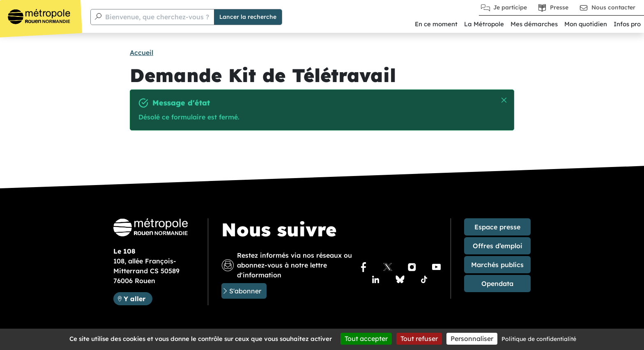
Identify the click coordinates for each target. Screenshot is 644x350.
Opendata (497, 284)
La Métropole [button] (484, 24)
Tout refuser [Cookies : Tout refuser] (419, 339)
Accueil (141, 53)
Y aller (135, 299)
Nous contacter (613, 7)
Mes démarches (534, 24)
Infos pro (627, 24)
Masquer (504, 100)
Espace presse (497, 227)
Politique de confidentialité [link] (539, 339)
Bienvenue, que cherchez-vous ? (157, 17)
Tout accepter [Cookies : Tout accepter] (366, 339)
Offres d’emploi (498, 246)
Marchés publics (497, 265)
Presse (559, 7)
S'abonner (245, 291)
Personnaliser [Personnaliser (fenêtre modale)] (472, 339)
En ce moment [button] (436, 24)
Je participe (510, 7)
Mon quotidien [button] (586, 24)
